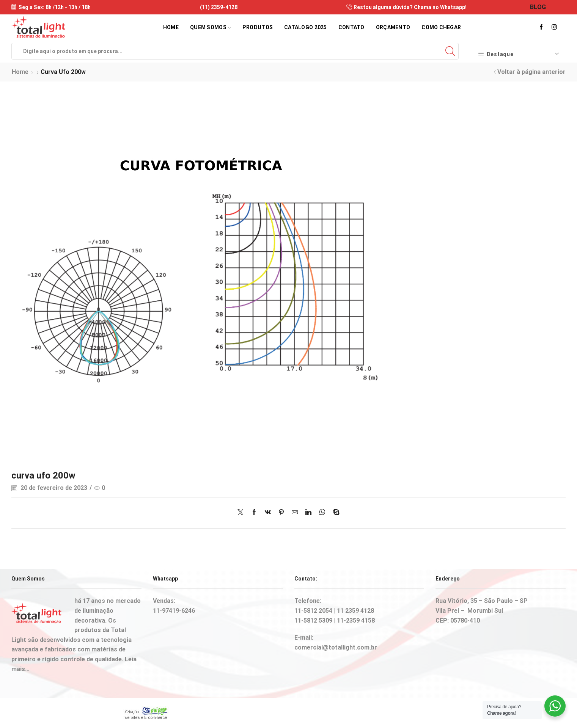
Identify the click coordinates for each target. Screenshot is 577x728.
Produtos (258, 27)
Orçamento (393, 27)
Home (171, 27)
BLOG (538, 7)
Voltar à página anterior (531, 72)
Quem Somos (211, 27)
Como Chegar (441, 27)
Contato (351, 27)
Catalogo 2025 (306, 27)
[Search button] (450, 51)
